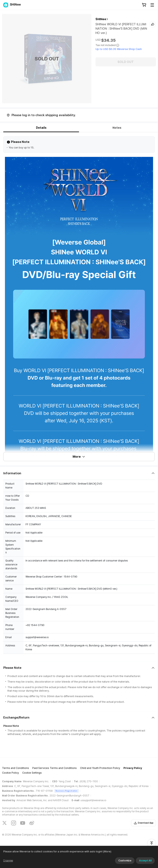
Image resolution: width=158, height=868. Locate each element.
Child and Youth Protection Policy (100, 768)
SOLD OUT (126, 62)
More (79, 457)
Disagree (8, 861)
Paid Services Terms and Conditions (55, 768)
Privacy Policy (133, 768)
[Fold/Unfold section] (79, 473)
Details (41, 128)
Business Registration (67, 791)
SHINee (101, 19)
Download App (143, 823)
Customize (125, 861)
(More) (107, 851)
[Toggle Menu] (152, 5)
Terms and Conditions (16, 768)
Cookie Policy (10, 773)
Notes (117, 128)
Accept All (145, 861)
